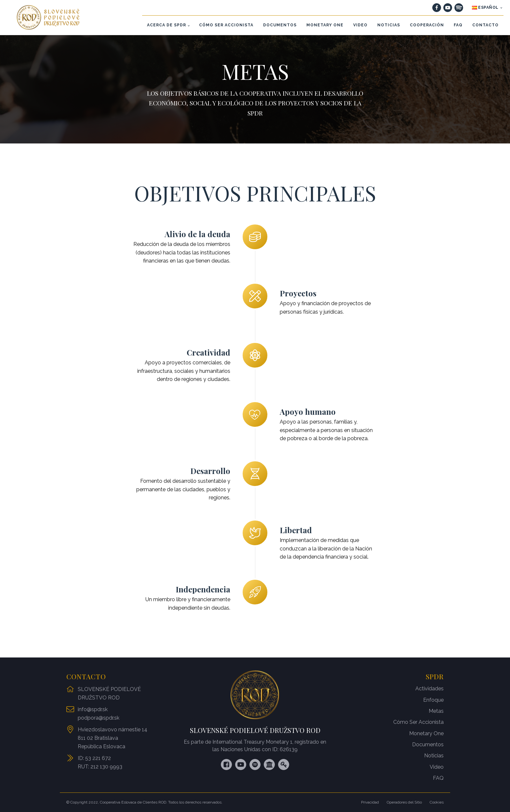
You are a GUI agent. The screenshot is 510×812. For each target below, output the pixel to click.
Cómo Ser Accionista (418, 722)
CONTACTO (485, 25)
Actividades (429, 689)
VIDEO (360, 25)
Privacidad (370, 802)
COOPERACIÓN (427, 25)
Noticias (434, 756)
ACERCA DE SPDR (167, 25)
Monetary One (426, 733)
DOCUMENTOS (280, 25)
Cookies (437, 802)
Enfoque (433, 700)
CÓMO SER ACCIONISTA (226, 25)
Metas (436, 711)
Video (437, 767)
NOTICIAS (389, 25)
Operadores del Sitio (404, 802)
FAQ (458, 25)
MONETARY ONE (325, 25)
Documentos (428, 744)
